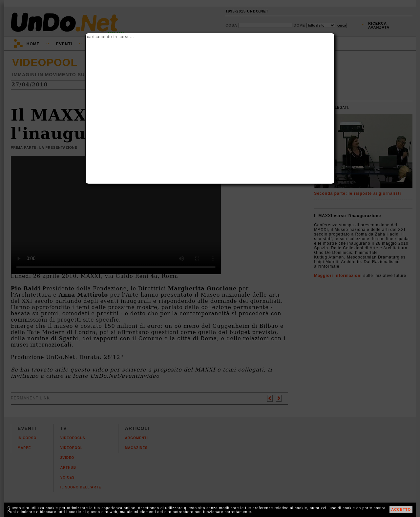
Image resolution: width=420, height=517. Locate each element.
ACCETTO (401, 509)
